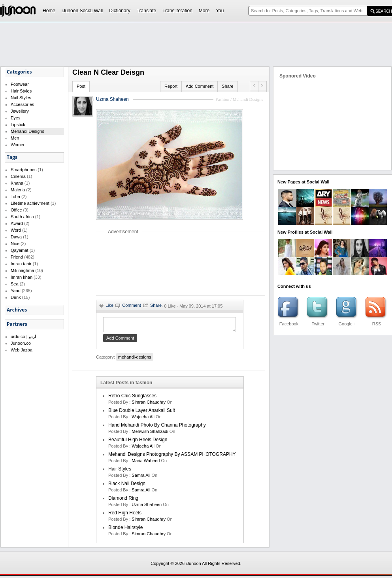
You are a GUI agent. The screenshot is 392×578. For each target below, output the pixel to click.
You (220, 11)
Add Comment (200, 86)
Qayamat (20, 250)
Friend (17, 257)
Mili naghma (22, 270)
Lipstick (18, 125)
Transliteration (177, 11)
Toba (15, 196)
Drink (16, 297)
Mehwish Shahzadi (150, 434)
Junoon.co (21, 343)
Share (227, 86)
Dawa (16, 237)
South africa (22, 217)
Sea (15, 284)
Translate (147, 11)
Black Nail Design (127, 486)
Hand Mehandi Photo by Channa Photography (157, 427)
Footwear (20, 84)
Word (16, 230)
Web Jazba (22, 350)
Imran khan (22, 277)
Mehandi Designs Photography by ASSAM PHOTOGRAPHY (172, 457)
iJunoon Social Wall (82, 11)
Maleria (18, 190)
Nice (15, 244)
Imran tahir (21, 264)
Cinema (18, 176)
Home (49, 11)
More (204, 11)
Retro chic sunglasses (132, 398)
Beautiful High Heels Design (138, 442)
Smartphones (24, 170)
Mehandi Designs (27, 131)
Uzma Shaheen (112, 99)
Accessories (22, 104)
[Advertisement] (122, 265)
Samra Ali (141, 478)
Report (171, 86)
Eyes (15, 118)
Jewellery (20, 111)
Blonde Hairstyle (125, 530)
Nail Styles (21, 98)
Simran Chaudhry (149, 404)
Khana (17, 183)
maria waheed (146, 463)
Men (15, 138)
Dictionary (120, 11)
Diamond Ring (123, 501)
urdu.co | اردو (23, 336)
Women (18, 145)
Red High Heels (125, 515)
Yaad (16, 291)
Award (17, 223)
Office (16, 210)
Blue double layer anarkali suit (142, 413)
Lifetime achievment (30, 203)
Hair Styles (21, 91)
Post (81, 86)
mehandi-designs (135, 359)
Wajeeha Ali (143, 419)
